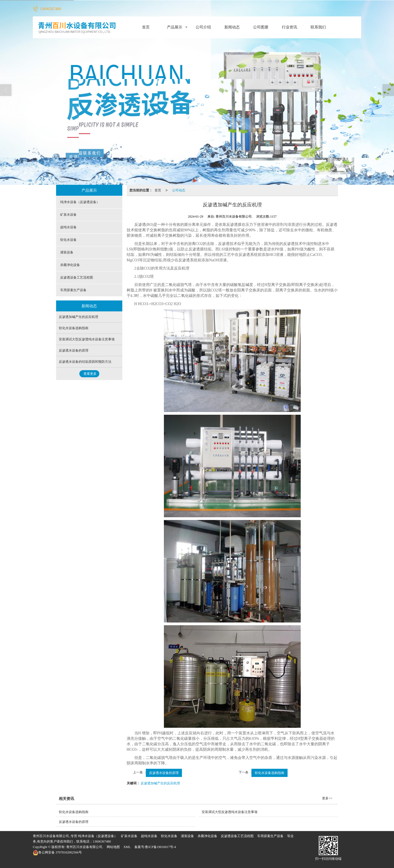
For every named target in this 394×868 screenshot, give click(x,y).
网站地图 (113, 847)
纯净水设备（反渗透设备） (80, 202)
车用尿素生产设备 (73, 290)
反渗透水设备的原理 (164, 773)
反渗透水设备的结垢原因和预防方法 (85, 362)
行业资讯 (289, 27)
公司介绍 (203, 27)
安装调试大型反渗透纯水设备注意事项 (87, 339)
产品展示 (175, 27)
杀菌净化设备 (70, 265)
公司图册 (261, 27)
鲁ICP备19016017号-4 (160, 847)
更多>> (327, 798)
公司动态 (179, 190)
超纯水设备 (68, 227)
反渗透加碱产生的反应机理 (160, 783)
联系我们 (318, 27)
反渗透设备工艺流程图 (77, 277)
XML (127, 847)
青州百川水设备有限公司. (85, 847)
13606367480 (102, 841)
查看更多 (90, 374)
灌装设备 (67, 252)
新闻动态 (232, 27)
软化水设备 (68, 240)
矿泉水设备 (68, 215)
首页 (146, 27)
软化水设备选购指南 (270, 773)
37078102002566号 (57, 852)
